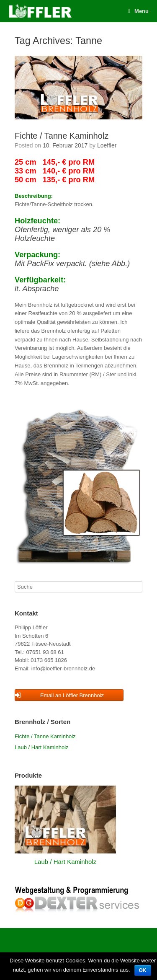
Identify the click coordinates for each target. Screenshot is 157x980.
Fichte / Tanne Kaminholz (62, 136)
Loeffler (107, 145)
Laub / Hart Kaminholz (42, 747)
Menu (138, 11)
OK (143, 970)
